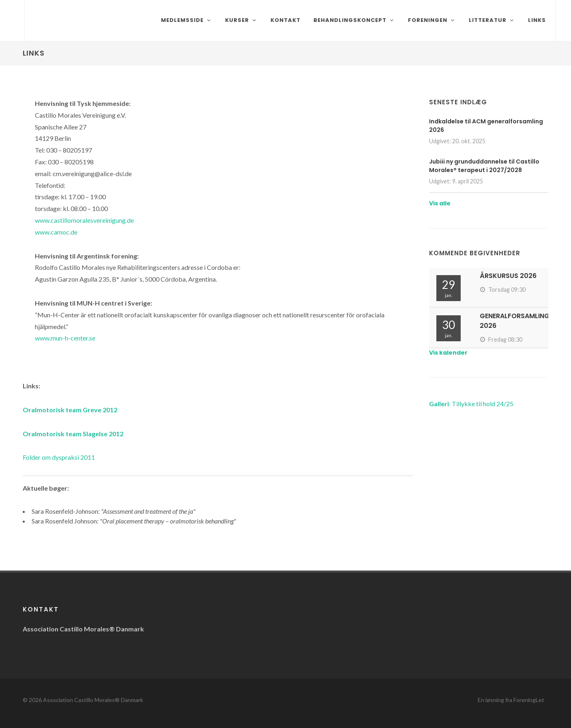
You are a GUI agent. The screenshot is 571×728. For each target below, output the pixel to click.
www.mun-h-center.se (65, 338)
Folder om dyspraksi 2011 (59, 457)
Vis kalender (448, 353)
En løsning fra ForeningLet (511, 700)
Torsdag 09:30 (503, 290)
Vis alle (440, 203)
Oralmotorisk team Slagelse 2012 (73, 434)
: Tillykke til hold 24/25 (471, 404)
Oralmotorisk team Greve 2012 (70, 410)
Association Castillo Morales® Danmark (93, 700)
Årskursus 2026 (508, 276)
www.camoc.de (56, 232)
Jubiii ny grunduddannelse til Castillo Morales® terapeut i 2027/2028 (484, 166)
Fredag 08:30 (501, 339)
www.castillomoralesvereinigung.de (84, 220)
